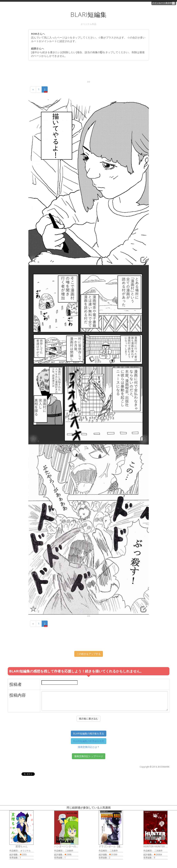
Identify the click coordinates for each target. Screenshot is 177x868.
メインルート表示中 (164, 3)
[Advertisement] (91, 72)
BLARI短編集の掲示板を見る (89, 733)
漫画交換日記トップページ (89, 756)
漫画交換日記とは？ (89, 747)
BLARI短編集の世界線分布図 (89, 741)
